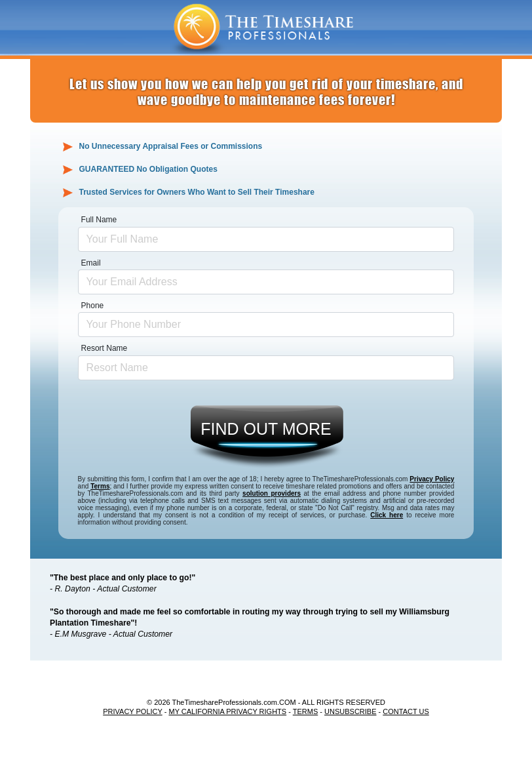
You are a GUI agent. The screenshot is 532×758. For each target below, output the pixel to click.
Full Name (99, 220)
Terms (100, 486)
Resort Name (104, 348)
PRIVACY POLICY (132, 711)
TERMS (306, 711)
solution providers (272, 493)
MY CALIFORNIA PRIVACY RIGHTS (227, 711)
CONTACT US (406, 711)
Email (91, 263)
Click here (387, 515)
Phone (93, 306)
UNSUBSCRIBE (350, 711)
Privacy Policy (432, 479)
